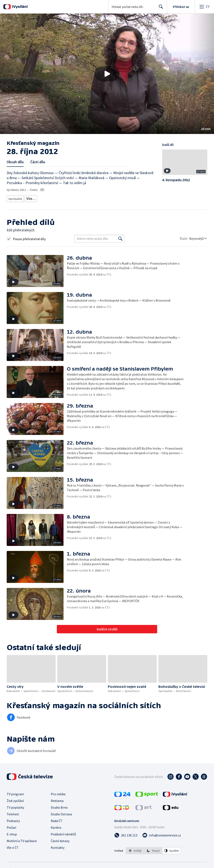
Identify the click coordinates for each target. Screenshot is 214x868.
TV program (15, 793)
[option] (135, 849)
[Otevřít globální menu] (204, 7)
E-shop (12, 833)
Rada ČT (57, 819)
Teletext (13, 813)
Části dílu (38, 162)
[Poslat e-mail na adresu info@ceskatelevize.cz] (162, 834)
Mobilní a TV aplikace (22, 839)
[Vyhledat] (120, 237)
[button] (107, 74)
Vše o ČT (13, 846)
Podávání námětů (63, 833)
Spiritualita (15, 198)
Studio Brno (59, 806)
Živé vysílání (15, 799)
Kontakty (58, 846)
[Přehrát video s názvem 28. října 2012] (107, 74)
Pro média (58, 793)
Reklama (57, 799)
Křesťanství (34, 198)
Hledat (160, 8)
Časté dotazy (60, 839)
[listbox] (153, 849)
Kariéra (56, 826)
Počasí (11, 826)
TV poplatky (15, 806)
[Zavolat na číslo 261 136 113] (126, 834)
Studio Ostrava (61, 813)
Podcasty (13, 819)
